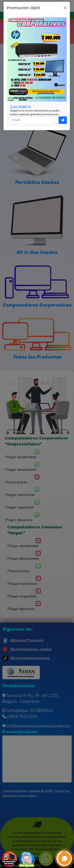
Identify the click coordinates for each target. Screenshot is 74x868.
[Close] (65, 8)
